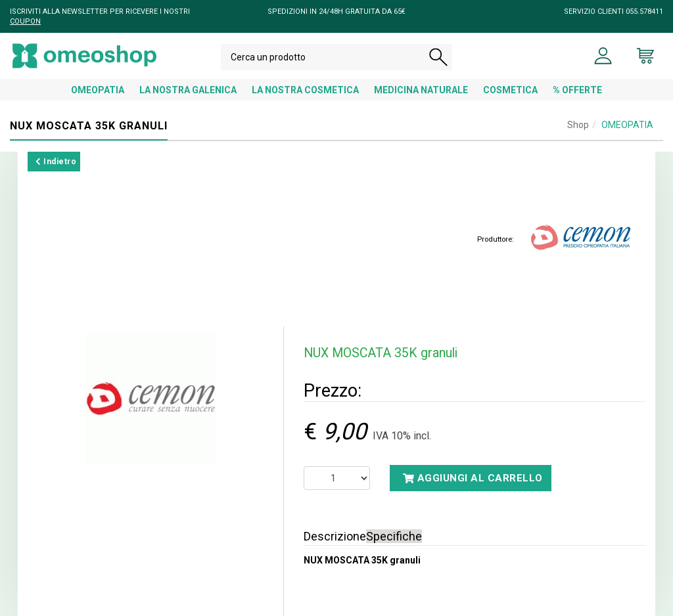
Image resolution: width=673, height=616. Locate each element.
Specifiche (394, 536)
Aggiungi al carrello (473, 478)
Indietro (56, 162)
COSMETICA (510, 90)
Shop (578, 125)
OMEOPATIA (98, 90)
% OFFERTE (577, 90)
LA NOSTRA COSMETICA (305, 90)
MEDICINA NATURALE (421, 90)
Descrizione (335, 536)
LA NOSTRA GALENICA (188, 90)
